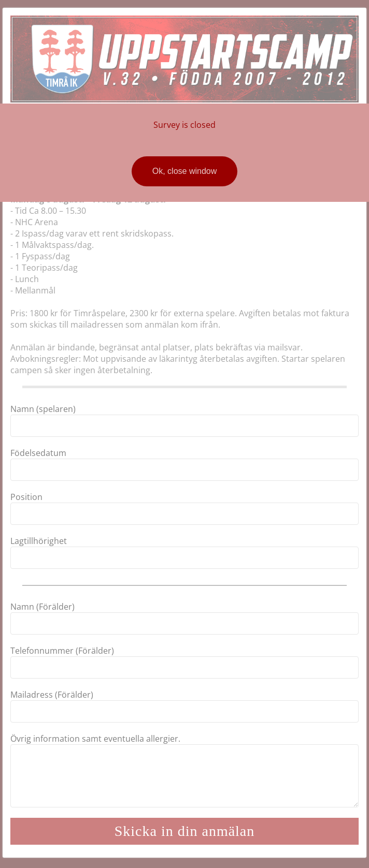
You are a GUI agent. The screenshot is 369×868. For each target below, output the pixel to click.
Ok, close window (185, 171)
